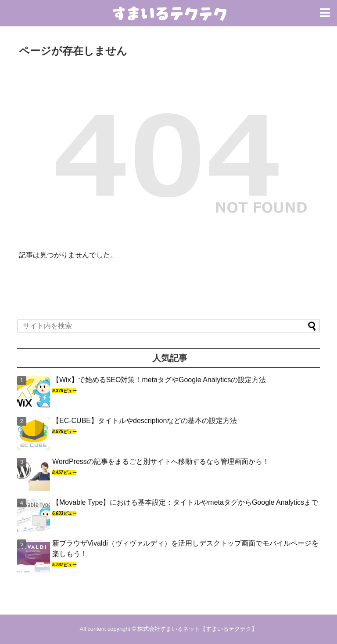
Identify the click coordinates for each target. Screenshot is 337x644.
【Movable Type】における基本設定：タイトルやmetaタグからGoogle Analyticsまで (185, 502)
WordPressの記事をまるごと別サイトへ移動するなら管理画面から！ (161, 461)
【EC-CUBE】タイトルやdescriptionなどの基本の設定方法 (145, 421)
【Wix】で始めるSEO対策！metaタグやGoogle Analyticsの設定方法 (159, 380)
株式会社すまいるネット (169, 629)
